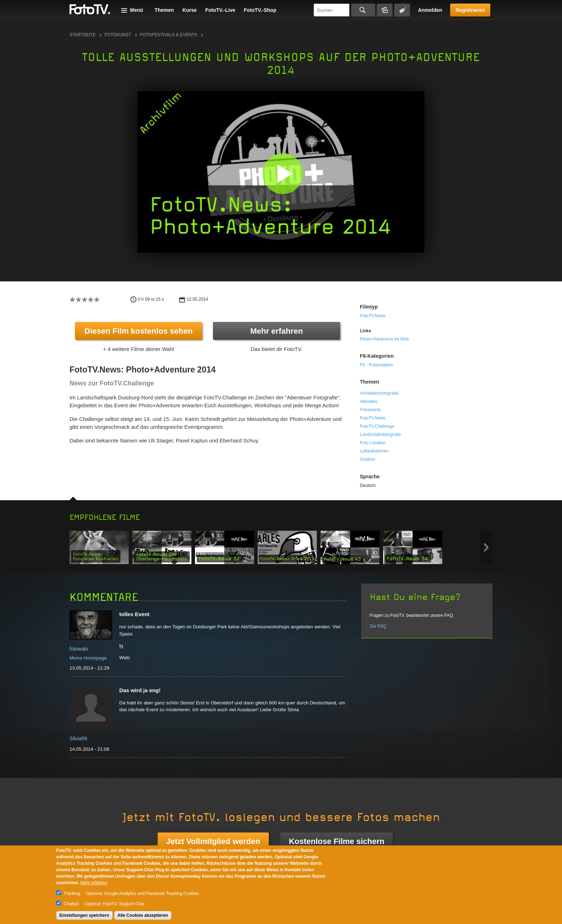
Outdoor (368, 459)
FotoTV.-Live (220, 10)
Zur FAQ (378, 626)
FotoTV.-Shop (260, 10)
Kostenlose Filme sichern (337, 841)
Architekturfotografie (379, 393)
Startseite (83, 35)
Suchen (363, 10)
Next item (486, 547)
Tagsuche (402, 10)
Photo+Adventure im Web (384, 339)
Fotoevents (370, 410)
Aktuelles (369, 402)
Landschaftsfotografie (380, 435)
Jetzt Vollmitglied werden (213, 841)
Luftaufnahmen (374, 451)
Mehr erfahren (277, 331)
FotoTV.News (373, 316)
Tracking (72, 893)
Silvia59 (78, 738)
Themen (164, 10)
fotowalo (79, 649)
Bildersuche (385, 10)
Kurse (190, 10)
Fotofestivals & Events (169, 35)
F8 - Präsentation (376, 365)
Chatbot (71, 904)
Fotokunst (118, 35)
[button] (283, 173)
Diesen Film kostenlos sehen (139, 331)
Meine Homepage (88, 658)
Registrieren (470, 10)
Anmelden (430, 10)
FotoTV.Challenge (377, 426)
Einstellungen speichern (84, 915)
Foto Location (373, 443)
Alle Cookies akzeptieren (143, 915)
